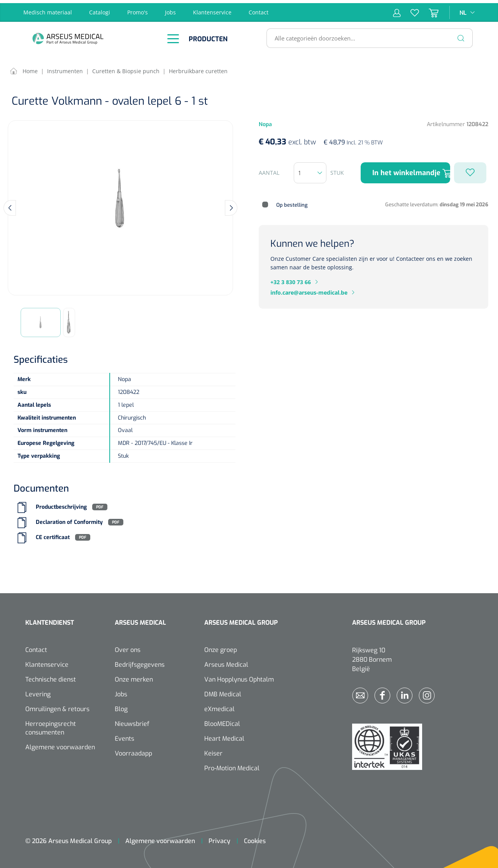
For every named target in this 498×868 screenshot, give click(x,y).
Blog (121, 706)
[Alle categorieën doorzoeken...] (366, 35)
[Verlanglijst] (410, 9)
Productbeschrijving (61, 504)
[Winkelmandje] (429, 9)
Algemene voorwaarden (60, 744)
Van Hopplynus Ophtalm (239, 676)
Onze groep (221, 647)
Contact (259, 9)
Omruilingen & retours (57, 706)
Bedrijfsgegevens (140, 662)
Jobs (170, 9)
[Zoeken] (461, 35)
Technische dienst (51, 676)
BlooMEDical (222, 721)
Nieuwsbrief (132, 721)
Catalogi (100, 9)
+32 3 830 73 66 (291, 279)
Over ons (128, 647)
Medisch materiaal (48, 9)
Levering (38, 691)
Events (124, 735)
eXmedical (219, 706)
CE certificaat (53, 534)
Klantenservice (212, 9)
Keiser (213, 750)
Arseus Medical (226, 662)
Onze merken (134, 676)
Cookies (255, 838)
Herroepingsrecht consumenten (51, 725)
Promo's (138, 9)
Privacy (219, 838)
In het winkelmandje (411, 170)
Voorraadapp (133, 750)
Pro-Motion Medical (232, 765)
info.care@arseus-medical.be (309, 289)
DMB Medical (223, 691)
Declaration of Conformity (69, 519)
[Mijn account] (397, 9)
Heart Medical (224, 735)
